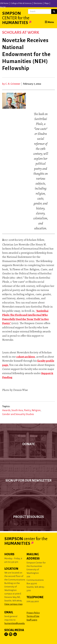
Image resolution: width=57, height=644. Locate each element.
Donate (29, 444)
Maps (47, 3)
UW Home (4, 3)
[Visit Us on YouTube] (15, 634)
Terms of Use (33, 616)
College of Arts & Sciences (21, 3)
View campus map (13, 604)
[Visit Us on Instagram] (11, 634)
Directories (38, 3)
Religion (36, 410)
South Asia (17, 410)
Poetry (27, 410)
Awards (6, 410)
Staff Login (32, 620)
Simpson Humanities (20, 18)
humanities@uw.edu (15, 623)
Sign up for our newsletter (28, 480)
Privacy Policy (33, 613)
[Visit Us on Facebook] (6, 634)
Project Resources (28, 517)
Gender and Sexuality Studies (18, 414)
